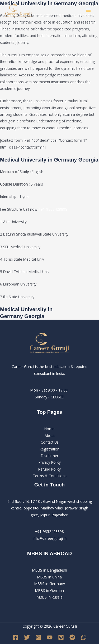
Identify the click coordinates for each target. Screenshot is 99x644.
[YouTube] (50, 637)
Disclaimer (50, 456)
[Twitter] (27, 637)
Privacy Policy (50, 462)
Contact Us (50, 442)
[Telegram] (72, 637)
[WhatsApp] (84, 637)
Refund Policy (49, 469)
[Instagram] (38, 637)
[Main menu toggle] (89, 10)
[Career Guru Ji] (18, 10)
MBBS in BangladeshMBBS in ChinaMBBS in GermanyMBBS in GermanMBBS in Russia (50, 584)
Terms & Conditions (50, 476)
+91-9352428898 (53, 209)
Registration (49, 449)
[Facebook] (16, 637)
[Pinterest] (61, 637)
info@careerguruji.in (50, 538)
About (50, 436)
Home (49, 429)
